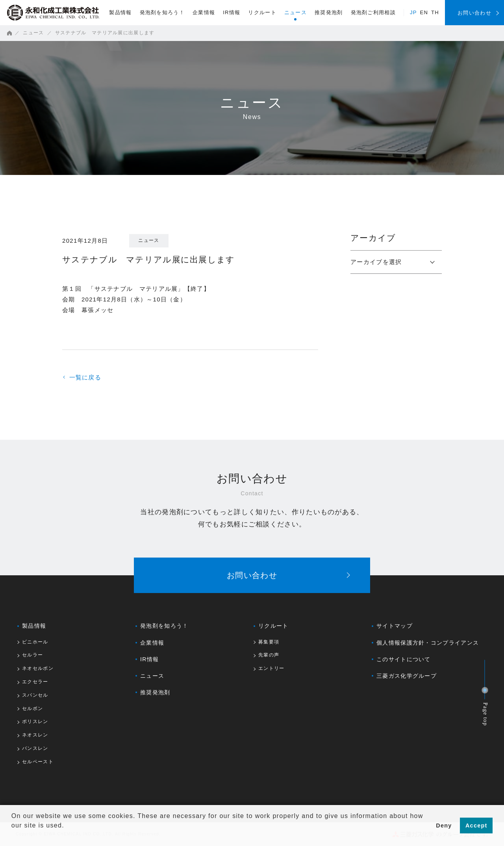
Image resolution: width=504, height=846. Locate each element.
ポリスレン (35, 722)
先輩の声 (269, 655)
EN (424, 12)
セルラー (32, 655)
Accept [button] (476, 826)
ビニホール (35, 642)
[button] (13, 836)
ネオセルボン (38, 668)
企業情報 (204, 12)
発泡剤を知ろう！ (162, 12)
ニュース (296, 12)
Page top (486, 714)
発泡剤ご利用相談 (373, 12)
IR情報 (232, 12)
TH (435, 12)
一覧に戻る (82, 377)
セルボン (32, 709)
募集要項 (269, 642)
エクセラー (35, 682)
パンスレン (35, 748)
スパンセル (35, 695)
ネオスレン (35, 735)
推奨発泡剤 (329, 12)
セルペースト (38, 762)
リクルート (262, 12)
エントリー (271, 668)
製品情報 (120, 12)
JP (413, 12)
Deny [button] (444, 826)
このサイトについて (404, 659)
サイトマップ (395, 626)
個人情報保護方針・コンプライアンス (428, 643)
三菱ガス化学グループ (407, 676)
